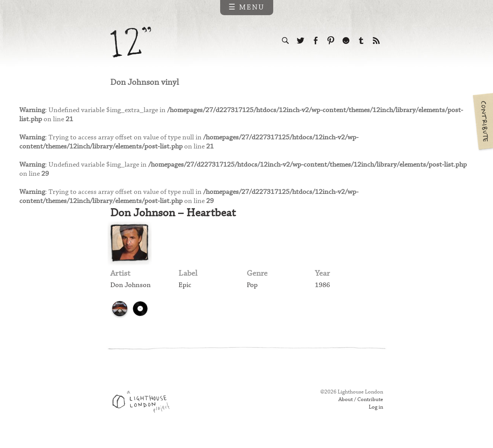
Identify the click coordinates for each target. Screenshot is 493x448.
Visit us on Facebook (316, 41)
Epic (185, 293)
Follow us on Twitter (300, 41)
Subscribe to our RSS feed (376, 41)
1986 (322, 293)
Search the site (285, 41)
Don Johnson (131, 293)
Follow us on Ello (346, 41)
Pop (252, 293)
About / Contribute (359, 407)
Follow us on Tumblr (361, 41)
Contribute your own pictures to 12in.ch (482, 121)
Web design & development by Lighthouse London (144, 411)
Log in (376, 415)
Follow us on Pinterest (331, 41)
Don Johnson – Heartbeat (175, 219)
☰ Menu (246, 7)
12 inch (131, 42)
